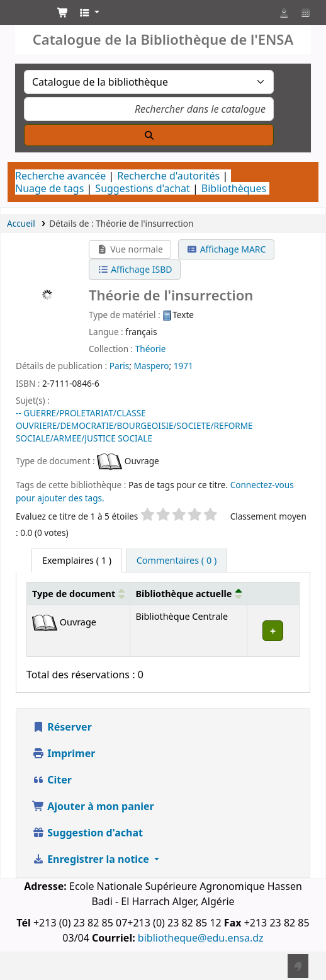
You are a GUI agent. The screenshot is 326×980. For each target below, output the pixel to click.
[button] (63, 13)
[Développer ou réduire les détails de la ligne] (273, 631)
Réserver (62, 727)
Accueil (21, 223)
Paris (119, 366)
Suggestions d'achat (142, 188)
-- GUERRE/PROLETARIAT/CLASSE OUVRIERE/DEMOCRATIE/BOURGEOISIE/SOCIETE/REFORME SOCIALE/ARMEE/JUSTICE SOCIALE (134, 425)
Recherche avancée (60, 176)
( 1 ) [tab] (77, 560)
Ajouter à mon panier (93, 806)
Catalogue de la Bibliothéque (23, 16)
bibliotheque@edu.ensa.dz (201, 938)
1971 (183, 366)
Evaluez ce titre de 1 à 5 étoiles (77, 516)
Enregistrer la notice (92, 859)
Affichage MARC (227, 249)
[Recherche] (149, 135)
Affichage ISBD (135, 269)
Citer (52, 780)
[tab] (177, 561)
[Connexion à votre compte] (284, 13)
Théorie (151, 349)
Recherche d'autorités (168, 176)
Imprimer (64, 753)
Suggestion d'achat (87, 833)
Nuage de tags (49, 188)
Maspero (151, 366)
